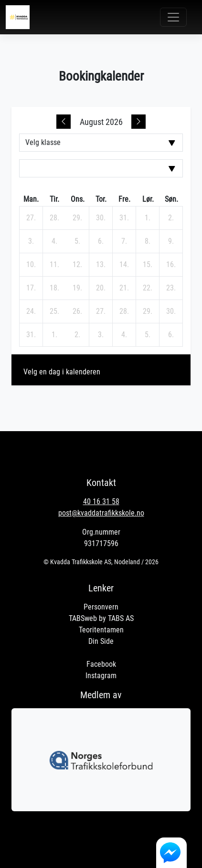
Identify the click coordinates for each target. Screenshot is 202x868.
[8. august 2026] (148, 241)
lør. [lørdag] (148, 199)
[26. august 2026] (77, 311)
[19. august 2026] (77, 288)
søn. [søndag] (171, 199)
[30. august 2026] (171, 311)
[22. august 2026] (148, 288)
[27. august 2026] (101, 311)
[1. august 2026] (148, 218)
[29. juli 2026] (77, 218)
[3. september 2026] (101, 335)
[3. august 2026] (31, 241)
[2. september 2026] (77, 335)
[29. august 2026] (148, 311)
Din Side (101, 641)
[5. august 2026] (77, 241)
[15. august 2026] (148, 265)
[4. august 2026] (54, 241)
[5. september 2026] (148, 335)
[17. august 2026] (31, 288)
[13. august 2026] (101, 265)
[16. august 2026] (171, 265)
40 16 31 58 (101, 501)
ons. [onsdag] (78, 199)
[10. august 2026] (31, 265)
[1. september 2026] (54, 335)
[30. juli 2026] (101, 218)
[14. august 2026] (124, 265)
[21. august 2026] (124, 288)
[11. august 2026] (54, 265)
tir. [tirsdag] (54, 199)
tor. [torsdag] (101, 199)
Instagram (101, 676)
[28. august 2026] (124, 311)
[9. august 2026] (171, 241)
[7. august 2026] (124, 241)
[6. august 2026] (101, 241)
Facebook (101, 664)
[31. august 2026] (31, 335)
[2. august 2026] (171, 218)
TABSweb (83, 618)
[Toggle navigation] (173, 17)
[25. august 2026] (54, 311)
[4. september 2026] (124, 335)
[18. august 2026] (54, 288)
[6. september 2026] (171, 335)
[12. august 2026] (77, 265)
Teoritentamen (101, 630)
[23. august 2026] (171, 288)
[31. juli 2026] (124, 218)
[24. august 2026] (31, 311)
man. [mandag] (31, 199)
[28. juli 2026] (54, 218)
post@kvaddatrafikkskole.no (101, 513)
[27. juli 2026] (31, 218)
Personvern (101, 607)
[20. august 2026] (101, 288)
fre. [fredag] (124, 199)
